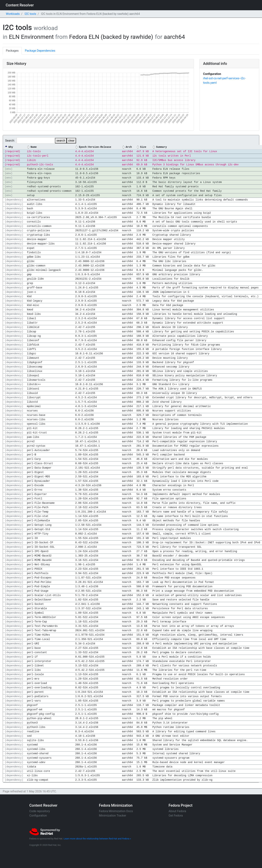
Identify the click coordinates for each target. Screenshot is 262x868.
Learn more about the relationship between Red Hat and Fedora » (97, 839)
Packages (12, 51)
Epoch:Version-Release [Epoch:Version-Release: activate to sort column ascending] (95, 147)
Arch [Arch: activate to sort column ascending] (129, 147)
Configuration (38, 816)
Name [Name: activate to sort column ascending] (34, 147)
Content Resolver (20, 5)
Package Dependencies (40, 51)
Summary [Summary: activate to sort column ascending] (162, 147)
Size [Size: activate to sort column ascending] (143, 147)
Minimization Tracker (113, 816)
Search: (30, 140)
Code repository (40, 811)
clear (71, 141)
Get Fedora (176, 816)
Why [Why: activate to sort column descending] (11, 147)
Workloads (13, 14)
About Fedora (177, 811)
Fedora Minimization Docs (116, 811)
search (61, 141)
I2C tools (30, 14)
